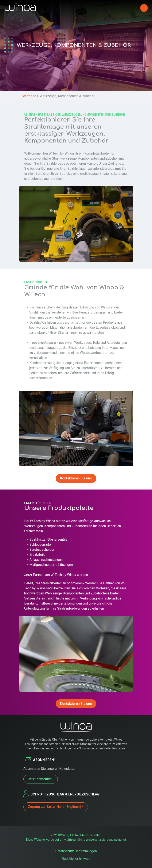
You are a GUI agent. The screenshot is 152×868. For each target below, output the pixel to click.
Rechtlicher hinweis (76, 859)
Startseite (29, 96)
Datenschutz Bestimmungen (76, 851)
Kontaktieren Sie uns (76, 478)
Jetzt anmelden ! (41, 779)
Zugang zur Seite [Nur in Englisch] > (56, 807)
